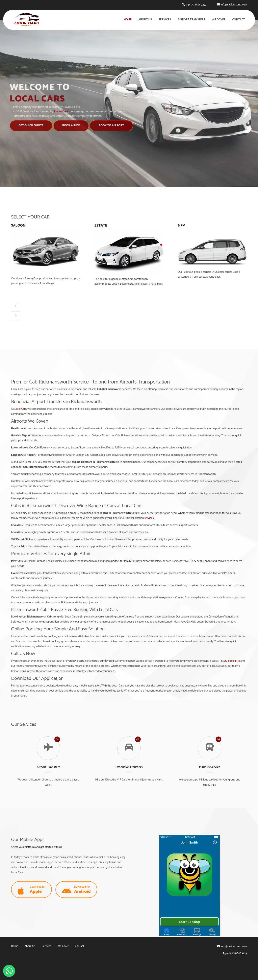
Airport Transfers (191, 20)
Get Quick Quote (29, 126)
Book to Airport (110, 126)
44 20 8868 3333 (230, 661)
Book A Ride (70, 126)
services (149, 518)
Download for (31, 890)
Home (128, 20)
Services (165, 20)
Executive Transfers (129, 767)
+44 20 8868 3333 (196, 5)
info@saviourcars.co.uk (234, 5)
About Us (145, 20)
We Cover (219, 20)
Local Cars (20, 409)
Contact (239, 20)
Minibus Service (210, 767)
